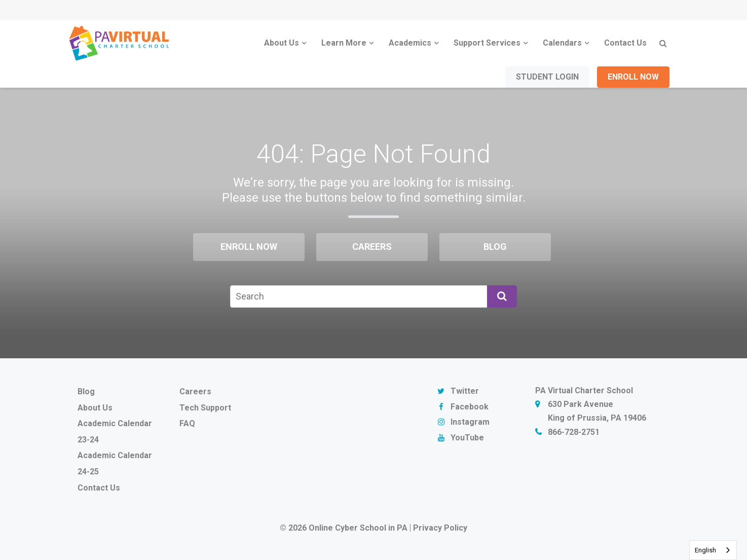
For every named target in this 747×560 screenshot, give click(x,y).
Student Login (547, 77)
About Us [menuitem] (282, 43)
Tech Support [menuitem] (205, 408)
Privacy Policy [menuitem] (440, 528)
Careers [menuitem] (372, 247)
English (705, 550)
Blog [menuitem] (495, 247)
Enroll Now (633, 77)
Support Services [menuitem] (487, 43)
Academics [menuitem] (410, 43)
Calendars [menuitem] (562, 43)
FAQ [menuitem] (187, 423)
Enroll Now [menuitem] (249, 247)
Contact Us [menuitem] (625, 43)
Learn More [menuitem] (344, 43)
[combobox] (713, 550)
